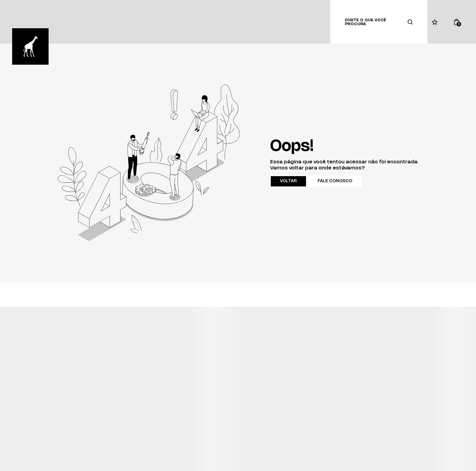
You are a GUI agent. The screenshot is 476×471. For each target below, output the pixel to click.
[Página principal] (30, 46)
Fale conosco (335, 181)
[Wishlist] (435, 22)
